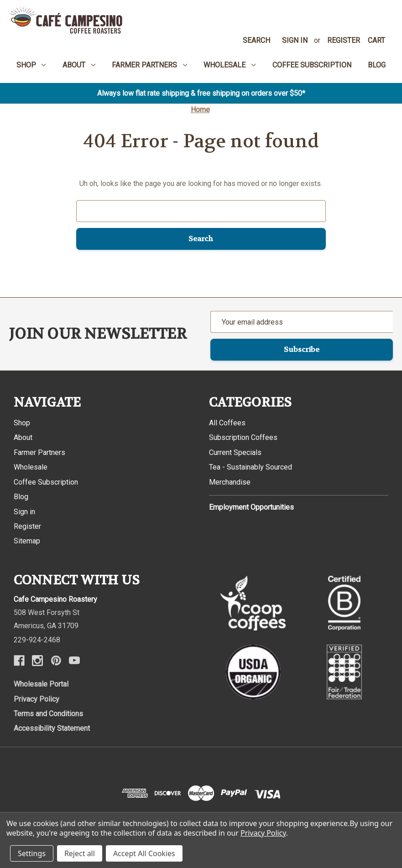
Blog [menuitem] (377, 65)
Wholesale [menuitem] (230, 65)
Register (344, 40)
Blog (21, 497)
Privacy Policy (37, 699)
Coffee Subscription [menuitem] (312, 65)
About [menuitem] (79, 65)
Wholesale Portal (41, 684)
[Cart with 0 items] (377, 41)
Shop (22, 423)
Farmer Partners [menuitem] (149, 65)
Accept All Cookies (144, 853)
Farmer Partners (39, 452)
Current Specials (235, 452)
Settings (32, 853)
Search (256, 40)
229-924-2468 (37, 640)
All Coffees (227, 423)
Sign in (295, 40)
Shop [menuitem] (31, 65)
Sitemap (27, 541)
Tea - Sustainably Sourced (251, 467)
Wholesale (31, 467)
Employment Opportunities (251, 507)
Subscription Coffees (243, 437)
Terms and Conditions (48, 714)
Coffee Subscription (46, 482)
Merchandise (230, 482)
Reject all (80, 853)
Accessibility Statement (52, 728)
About (23, 437)
